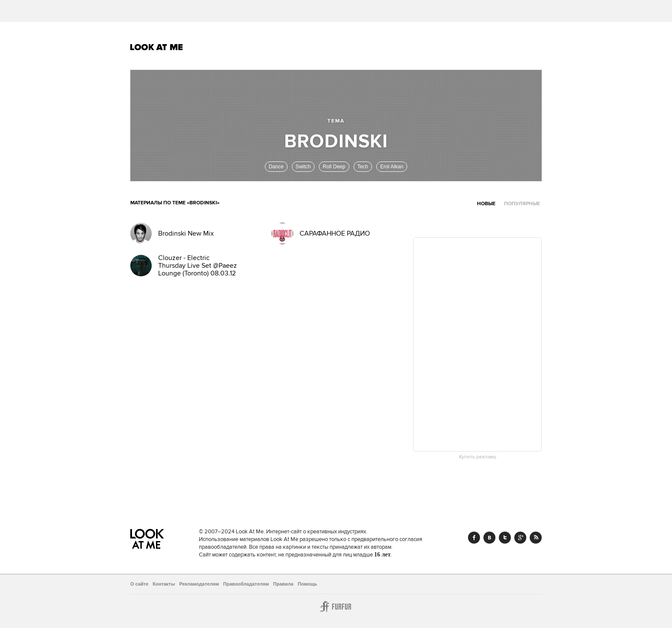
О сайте (139, 584)
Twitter (505, 538)
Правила (283, 584)
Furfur (336, 607)
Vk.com (489, 538)
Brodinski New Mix (186, 233)
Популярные (522, 204)
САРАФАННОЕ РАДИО (335, 233)
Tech (363, 167)
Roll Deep (334, 167)
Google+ (520, 538)
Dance (276, 167)
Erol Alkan (392, 167)
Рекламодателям (199, 584)
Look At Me (157, 47)
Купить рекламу (478, 457)
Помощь (307, 584)
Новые (486, 204)
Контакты (164, 584)
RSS (536, 538)
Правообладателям (246, 584)
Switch (303, 167)
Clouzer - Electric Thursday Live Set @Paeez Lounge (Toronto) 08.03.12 (198, 266)
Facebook (474, 538)
